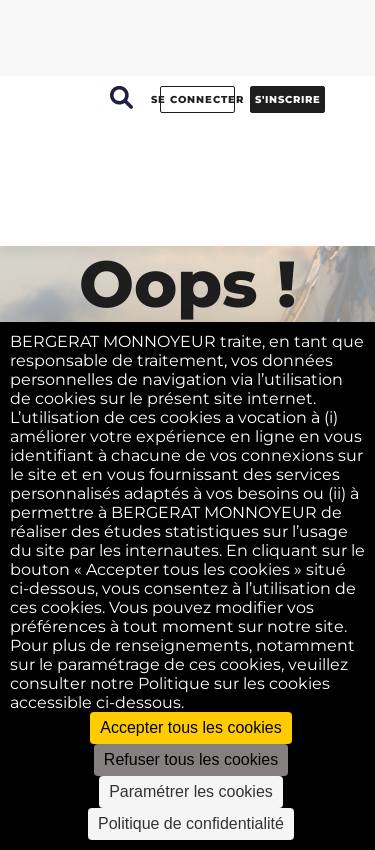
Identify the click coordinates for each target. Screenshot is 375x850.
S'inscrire (288, 99)
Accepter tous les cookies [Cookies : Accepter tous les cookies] (190, 727)
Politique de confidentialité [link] (191, 823)
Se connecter (197, 99)
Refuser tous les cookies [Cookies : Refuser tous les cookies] (191, 759)
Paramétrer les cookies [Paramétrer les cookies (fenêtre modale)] (191, 791)
